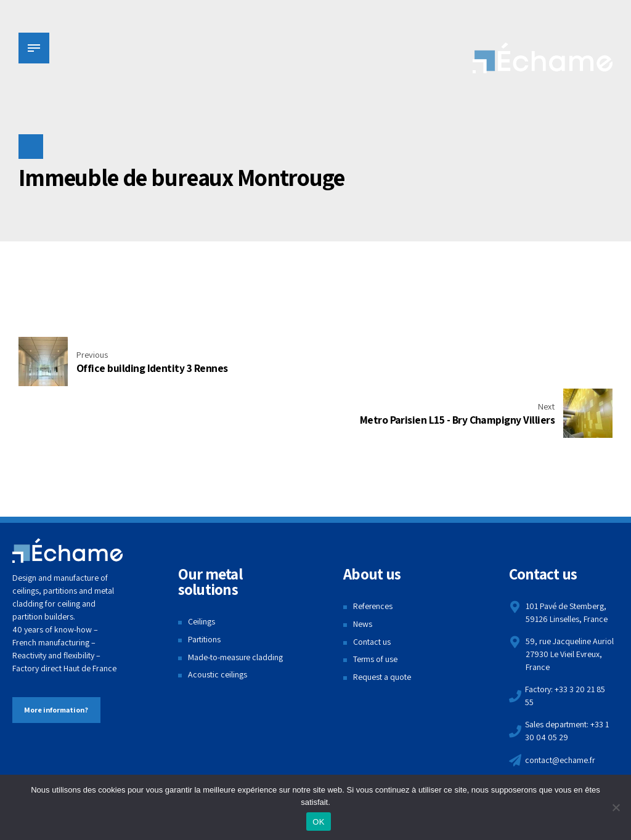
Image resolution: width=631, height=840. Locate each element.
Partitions (205, 588)
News (363, 572)
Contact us (372, 590)
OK (318, 822)
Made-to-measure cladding (236, 605)
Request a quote (382, 625)
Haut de (77, 616)
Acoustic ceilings (218, 623)
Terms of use (376, 607)
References (373, 554)
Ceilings (202, 570)
